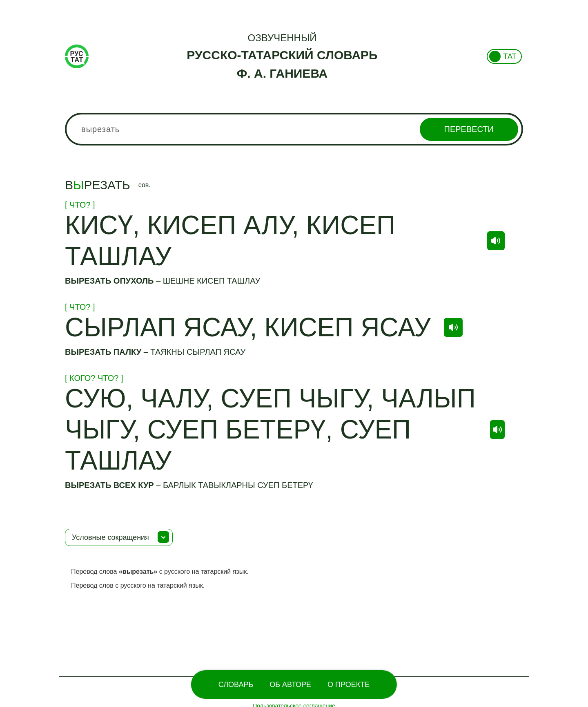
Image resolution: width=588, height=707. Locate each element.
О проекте (349, 685)
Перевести (469, 129)
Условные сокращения (110, 537)
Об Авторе (290, 685)
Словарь (236, 685)
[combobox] (294, 129)
